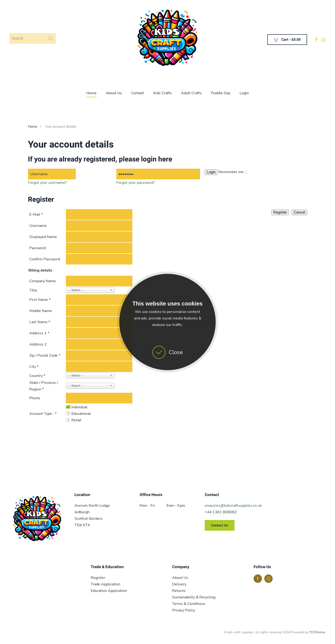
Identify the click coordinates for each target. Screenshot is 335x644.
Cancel (299, 212)
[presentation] (47, 443)
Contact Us (220, 525)
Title (33, 290)
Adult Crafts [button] (191, 93)
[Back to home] (167, 40)
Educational (81, 414)
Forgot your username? (47, 183)
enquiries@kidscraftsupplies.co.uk (233, 506)
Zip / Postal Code (45, 356)
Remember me (231, 172)
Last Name (40, 322)
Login (244, 93)
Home (91, 93)
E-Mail (36, 215)
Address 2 (38, 344)
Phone (35, 398)
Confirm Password (45, 259)
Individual (79, 407)
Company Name (43, 281)
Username (38, 226)
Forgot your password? (136, 183)
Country (37, 376)
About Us (114, 93)
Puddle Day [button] (221, 93)
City (34, 367)
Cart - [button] (287, 40)
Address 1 (39, 333)
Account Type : (43, 414)
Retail (76, 420)
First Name (40, 300)
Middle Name (41, 311)
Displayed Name (43, 237)
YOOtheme (317, 632)
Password (38, 248)
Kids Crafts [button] (162, 93)
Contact (138, 93)
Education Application (109, 591)
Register (280, 212)
